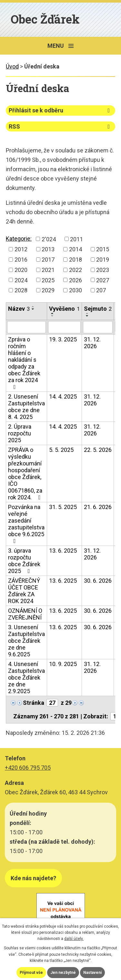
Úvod (12, 66)
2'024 (49, 239)
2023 (103, 270)
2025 (48, 280)
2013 (48, 249)
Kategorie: (19, 239)
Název (19, 309)
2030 (76, 290)
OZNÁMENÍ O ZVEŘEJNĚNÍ (25, 614)
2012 (21, 249)
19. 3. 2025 (63, 339)
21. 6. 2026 (98, 507)
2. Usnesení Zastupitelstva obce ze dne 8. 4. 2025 (26, 407)
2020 (21, 270)
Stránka (34, 703)
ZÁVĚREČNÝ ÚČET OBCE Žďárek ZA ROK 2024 (24, 591)
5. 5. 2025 (61, 450)
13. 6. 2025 (63, 551)
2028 (21, 290)
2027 (103, 280)
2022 (76, 270)
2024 (21, 280)
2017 (48, 260)
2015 (103, 249)
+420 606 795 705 (28, 768)
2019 (103, 260)
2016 (21, 260)
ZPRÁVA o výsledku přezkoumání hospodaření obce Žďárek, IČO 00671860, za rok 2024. (26, 474)
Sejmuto (98, 309)
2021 (48, 270)
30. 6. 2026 (98, 581)
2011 (76, 239)
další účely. (74, 939)
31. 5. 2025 (63, 507)
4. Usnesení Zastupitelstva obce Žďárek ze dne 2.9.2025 (26, 678)
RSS (60, 126)
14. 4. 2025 (63, 396)
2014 (76, 249)
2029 (48, 290)
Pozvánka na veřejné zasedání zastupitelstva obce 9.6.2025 (26, 524)
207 (101, 290)
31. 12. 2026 (92, 343)
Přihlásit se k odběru (60, 110)
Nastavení (92, 973)
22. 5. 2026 (98, 450)
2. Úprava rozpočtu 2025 (20, 433)
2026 (76, 280)
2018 (76, 260)
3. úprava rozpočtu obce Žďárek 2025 (24, 561)
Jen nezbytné (63, 973)
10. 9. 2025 (63, 664)
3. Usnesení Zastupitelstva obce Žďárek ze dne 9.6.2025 (26, 641)
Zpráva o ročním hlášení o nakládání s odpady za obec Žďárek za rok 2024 (24, 363)
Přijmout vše (31, 973)
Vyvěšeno (64, 309)
